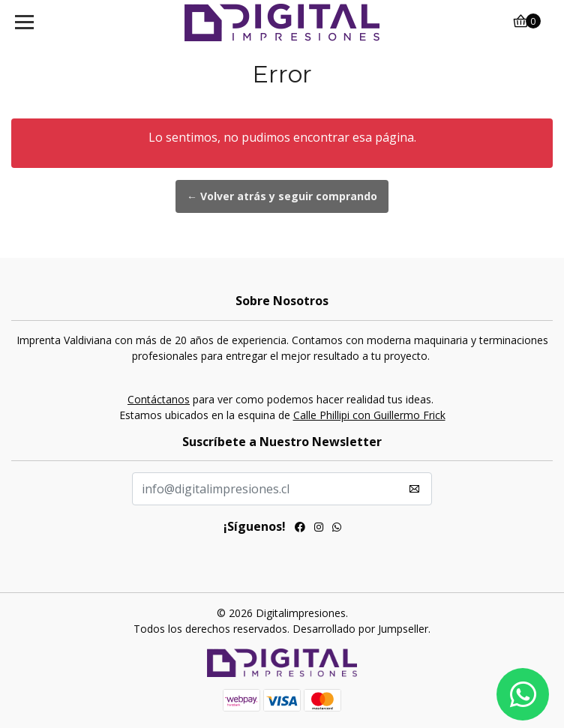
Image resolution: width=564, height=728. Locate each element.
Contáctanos (159, 399)
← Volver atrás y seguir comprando (282, 196)
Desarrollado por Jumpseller (360, 629)
